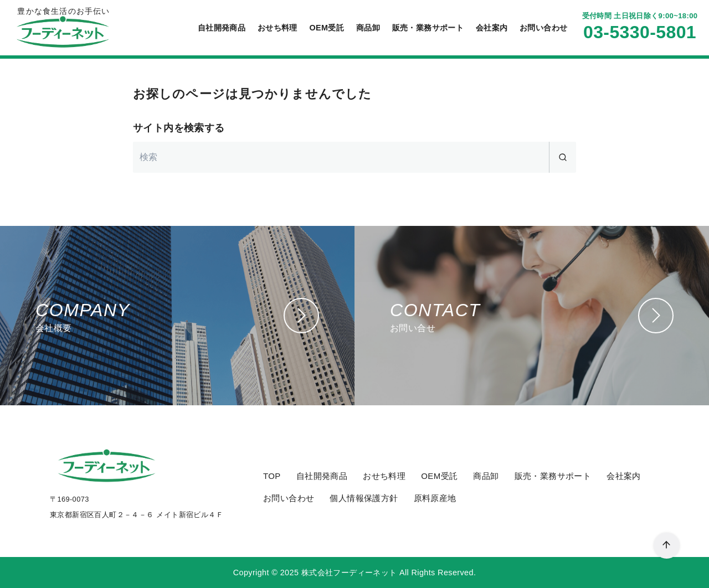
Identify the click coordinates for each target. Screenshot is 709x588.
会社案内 (492, 28)
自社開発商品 (222, 28)
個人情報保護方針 (364, 498)
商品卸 (368, 28)
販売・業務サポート (428, 28)
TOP (272, 476)
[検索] (354, 157)
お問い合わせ (543, 28)
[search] (562, 157)
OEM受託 (327, 28)
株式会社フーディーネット (349, 572)
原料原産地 (435, 498)
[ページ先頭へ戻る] (667, 546)
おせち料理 (278, 28)
